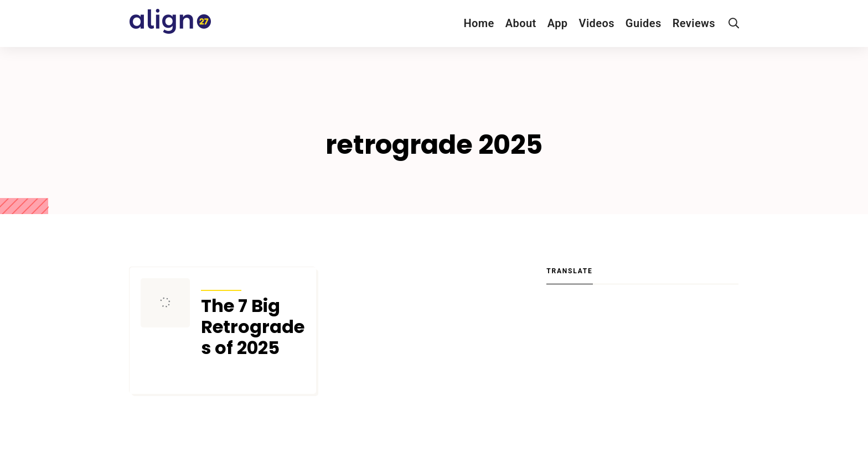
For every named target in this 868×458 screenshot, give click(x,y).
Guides (644, 23)
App (558, 23)
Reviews (694, 23)
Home (479, 23)
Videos (597, 23)
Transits (221, 283)
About (521, 23)
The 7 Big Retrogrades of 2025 (253, 327)
